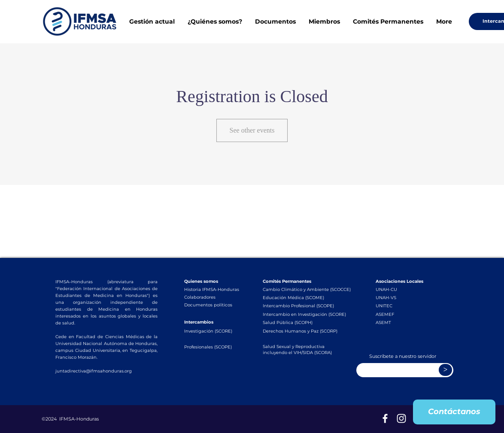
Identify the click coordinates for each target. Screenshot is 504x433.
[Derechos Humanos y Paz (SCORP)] (307, 331)
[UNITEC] (402, 306)
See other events (252, 130)
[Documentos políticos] (211, 305)
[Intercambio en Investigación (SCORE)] (308, 314)
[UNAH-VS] (402, 297)
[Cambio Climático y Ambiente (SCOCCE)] (308, 289)
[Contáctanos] (454, 412)
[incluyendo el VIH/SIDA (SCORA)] (307, 353)
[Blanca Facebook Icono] (385, 418)
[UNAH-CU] (402, 289)
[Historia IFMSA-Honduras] (212, 289)
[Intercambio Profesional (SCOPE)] (307, 306)
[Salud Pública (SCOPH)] (299, 322)
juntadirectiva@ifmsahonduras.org (94, 371)
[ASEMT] (402, 322)
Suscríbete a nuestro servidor (403, 356)
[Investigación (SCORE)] (211, 331)
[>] (445, 370)
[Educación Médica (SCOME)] (307, 297)
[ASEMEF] (402, 314)
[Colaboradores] (211, 297)
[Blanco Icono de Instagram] (401, 418)
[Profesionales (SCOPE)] (211, 347)
